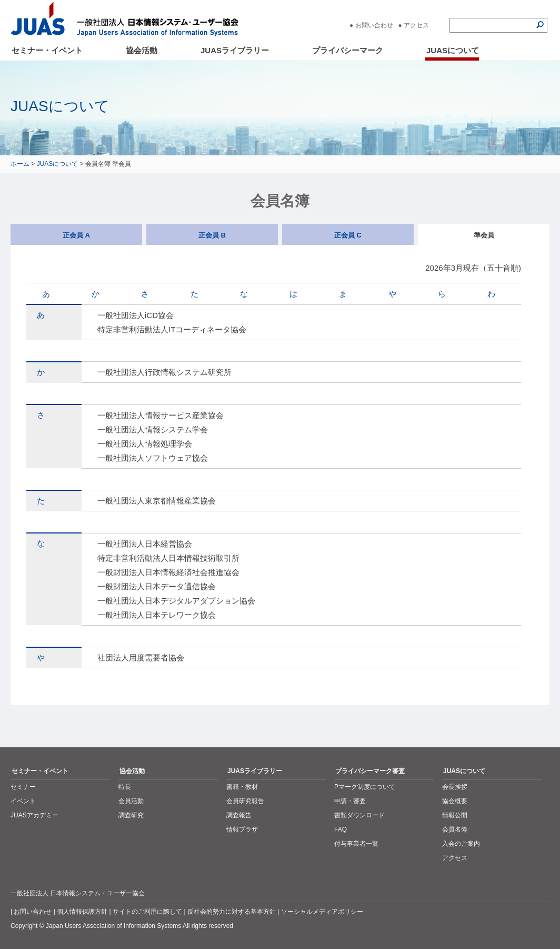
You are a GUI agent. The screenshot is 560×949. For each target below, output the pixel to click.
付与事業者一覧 (356, 844)
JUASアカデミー (34, 815)
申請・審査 (350, 801)
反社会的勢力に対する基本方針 (232, 912)
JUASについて (453, 50)
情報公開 (455, 815)
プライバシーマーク (348, 50)
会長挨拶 (455, 787)
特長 (125, 787)
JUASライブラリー (235, 50)
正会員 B (212, 235)
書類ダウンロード (359, 815)
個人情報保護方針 (82, 912)
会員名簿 (455, 829)
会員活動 (131, 801)
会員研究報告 (245, 801)
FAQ (341, 829)
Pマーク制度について (365, 787)
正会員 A (76, 235)
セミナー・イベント (47, 50)
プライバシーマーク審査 (370, 771)
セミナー (23, 787)
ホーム (20, 164)
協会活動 (142, 50)
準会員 (484, 235)
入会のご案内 (461, 844)
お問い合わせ (374, 25)
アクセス (416, 25)
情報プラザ (242, 829)
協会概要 (455, 801)
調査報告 (239, 815)
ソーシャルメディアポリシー (322, 912)
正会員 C (348, 235)
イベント (23, 801)
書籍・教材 (242, 787)
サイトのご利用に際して (147, 912)
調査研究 (131, 815)
